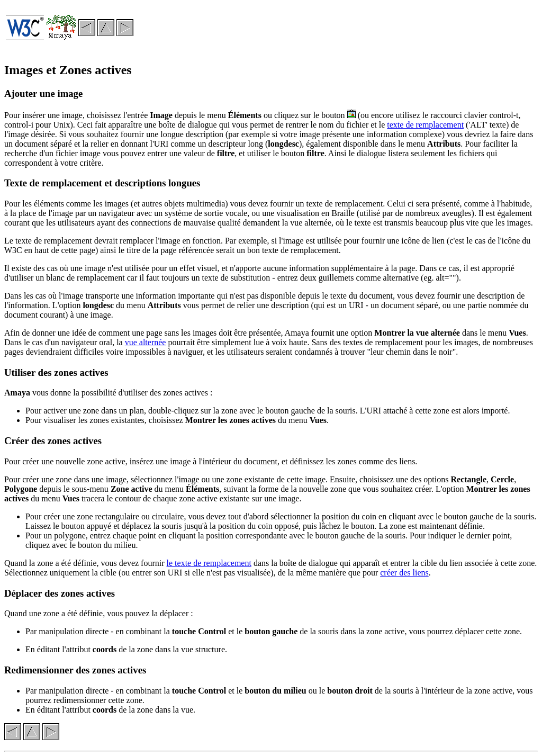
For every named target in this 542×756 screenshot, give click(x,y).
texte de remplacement (425, 125)
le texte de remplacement (209, 563)
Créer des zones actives (53, 441)
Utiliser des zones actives (56, 372)
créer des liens (404, 573)
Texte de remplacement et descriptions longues (102, 183)
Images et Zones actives (68, 70)
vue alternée (146, 342)
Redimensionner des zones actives (75, 670)
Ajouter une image (43, 93)
